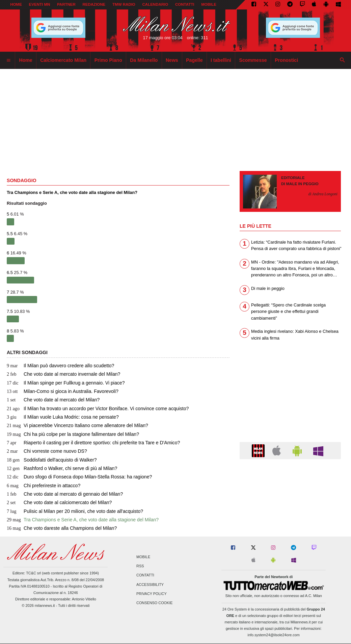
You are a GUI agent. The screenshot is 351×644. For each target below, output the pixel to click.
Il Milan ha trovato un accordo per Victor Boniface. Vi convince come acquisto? (98, 408)
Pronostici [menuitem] (286, 60)
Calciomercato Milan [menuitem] (63, 60)
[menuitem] (8, 60)
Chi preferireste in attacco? (44, 486)
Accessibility (150, 585)
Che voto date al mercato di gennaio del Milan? (65, 494)
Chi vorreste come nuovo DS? (47, 451)
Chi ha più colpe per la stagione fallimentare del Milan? (73, 434)
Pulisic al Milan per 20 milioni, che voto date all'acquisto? (75, 511)
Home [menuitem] (26, 60)
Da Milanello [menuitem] (144, 60)
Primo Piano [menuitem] (108, 60)
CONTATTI (185, 4)
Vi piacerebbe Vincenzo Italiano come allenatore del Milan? (77, 425)
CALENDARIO (155, 4)
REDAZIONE (94, 4)
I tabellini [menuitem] (221, 60)
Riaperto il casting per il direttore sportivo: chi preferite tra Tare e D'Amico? (93, 443)
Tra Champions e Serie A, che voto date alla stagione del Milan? (83, 520)
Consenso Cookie (155, 603)
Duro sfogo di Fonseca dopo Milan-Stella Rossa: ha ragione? (79, 477)
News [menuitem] (172, 60)
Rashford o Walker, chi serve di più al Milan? (62, 468)
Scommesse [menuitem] (253, 60)
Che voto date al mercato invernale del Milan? (63, 374)
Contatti (145, 575)
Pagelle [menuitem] (194, 60)
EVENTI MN (40, 4)
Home (16, 4)
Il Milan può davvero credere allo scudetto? (60, 366)
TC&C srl (33, 573)
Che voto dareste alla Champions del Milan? (62, 528)
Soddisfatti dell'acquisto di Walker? (52, 460)
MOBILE (209, 4)
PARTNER (66, 4)
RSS (140, 566)
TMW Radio (124, 4)
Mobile (143, 557)
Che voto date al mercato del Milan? (53, 400)
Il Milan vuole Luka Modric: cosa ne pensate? (63, 417)
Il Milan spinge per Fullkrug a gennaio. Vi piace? (66, 383)
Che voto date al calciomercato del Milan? (59, 502)
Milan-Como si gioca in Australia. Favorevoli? (63, 391)
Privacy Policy (152, 594)
